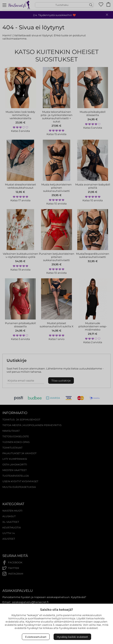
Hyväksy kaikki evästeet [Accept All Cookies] (72, 637)
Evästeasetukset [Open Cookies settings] (36, 637)
